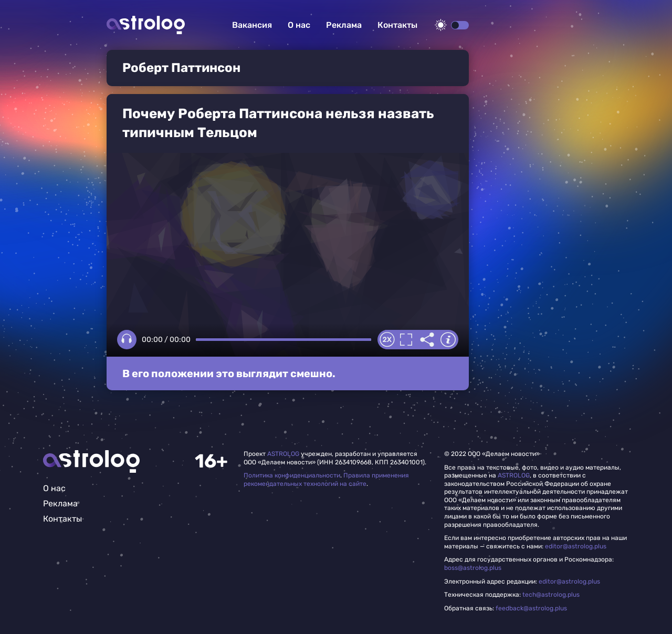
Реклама (344, 25)
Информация (448, 340)
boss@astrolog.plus (473, 568)
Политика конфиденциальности (292, 475)
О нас (299, 25)
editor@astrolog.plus (576, 546)
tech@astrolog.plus (551, 595)
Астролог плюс (146, 25)
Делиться (427, 340)
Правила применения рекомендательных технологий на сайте (326, 480)
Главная (91, 461)
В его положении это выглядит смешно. (229, 373)
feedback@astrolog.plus (531, 608)
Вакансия (252, 25)
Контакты (397, 25)
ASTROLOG (283, 454)
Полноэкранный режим (406, 340)
